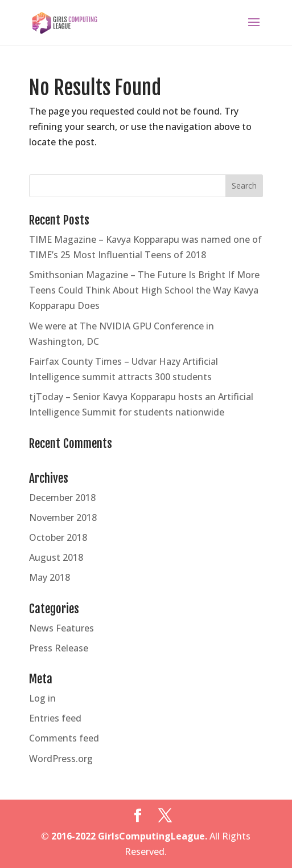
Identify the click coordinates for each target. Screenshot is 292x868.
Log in (42, 698)
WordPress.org (61, 759)
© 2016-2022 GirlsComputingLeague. (124, 836)
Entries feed (55, 718)
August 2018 (56, 557)
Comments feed (64, 738)
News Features (61, 628)
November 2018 (63, 517)
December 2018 (62, 498)
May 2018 (50, 577)
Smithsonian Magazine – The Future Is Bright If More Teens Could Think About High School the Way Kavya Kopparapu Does (144, 290)
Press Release (59, 648)
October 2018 (58, 537)
